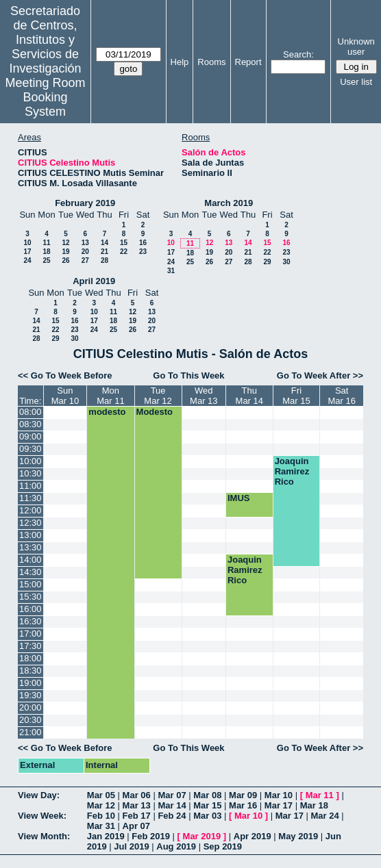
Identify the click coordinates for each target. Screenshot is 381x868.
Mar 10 (279, 795)
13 (85, 243)
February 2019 (85, 203)
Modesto (155, 412)
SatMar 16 (341, 396)
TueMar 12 (158, 396)
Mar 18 (314, 805)
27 (85, 260)
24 (27, 260)
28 (105, 260)
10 (27, 243)
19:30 (30, 695)
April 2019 (94, 281)
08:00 (30, 412)
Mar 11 (320, 795)
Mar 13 (137, 805)
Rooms (211, 62)
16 (143, 243)
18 (46, 252)
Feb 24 (172, 816)
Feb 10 (101, 816)
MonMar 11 (110, 396)
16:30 (30, 621)
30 (286, 262)
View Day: (39, 795)
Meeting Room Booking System (46, 97)
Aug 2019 (176, 846)
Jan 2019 (106, 836)
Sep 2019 (223, 846)
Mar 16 (243, 805)
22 (124, 252)
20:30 (30, 720)
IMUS (239, 498)
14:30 (30, 572)
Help (180, 62)
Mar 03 (207, 816)
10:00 (30, 461)
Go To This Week (188, 375)
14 (105, 243)
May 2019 (298, 836)
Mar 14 (172, 805)
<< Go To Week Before (65, 375)
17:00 (30, 634)
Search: (298, 54)
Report (248, 62)
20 (85, 252)
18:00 (30, 658)
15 (124, 243)
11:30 (30, 498)
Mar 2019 (202, 836)
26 (65, 260)
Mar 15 (207, 805)
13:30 (30, 547)
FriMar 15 (296, 396)
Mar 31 (101, 826)
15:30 (30, 597)
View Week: (42, 816)
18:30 (30, 671)
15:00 (30, 584)
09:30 (30, 449)
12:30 (30, 523)
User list (356, 82)
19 (65, 252)
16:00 (30, 609)
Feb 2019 (151, 836)
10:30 (30, 473)
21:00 (30, 732)
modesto (107, 412)
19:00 (30, 683)
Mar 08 (207, 795)
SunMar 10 (65, 396)
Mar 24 (325, 816)
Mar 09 (243, 795)
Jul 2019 (131, 846)
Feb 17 (137, 816)
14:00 (30, 560)
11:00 (30, 486)
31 (171, 271)
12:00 (30, 510)
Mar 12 (101, 805)
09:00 (30, 436)
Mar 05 (101, 795)
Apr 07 (136, 826)
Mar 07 (172, 795)
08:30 (30, 424)
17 (27, 252)
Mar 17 (279, 805)
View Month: (44, 836)
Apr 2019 (253, 836)
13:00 (30, 535)
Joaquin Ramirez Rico (292, 471)
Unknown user (356, 47)
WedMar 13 (204, 396)
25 (46, 260)
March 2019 (229, 203)
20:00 (30, 707)
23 (143, 252)
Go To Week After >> (320, 375)
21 (105, 252)
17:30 (30, 646)
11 (46, 243)
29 (267, 262)
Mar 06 (137, 795)
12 (65, 243)
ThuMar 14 (249, 396)
